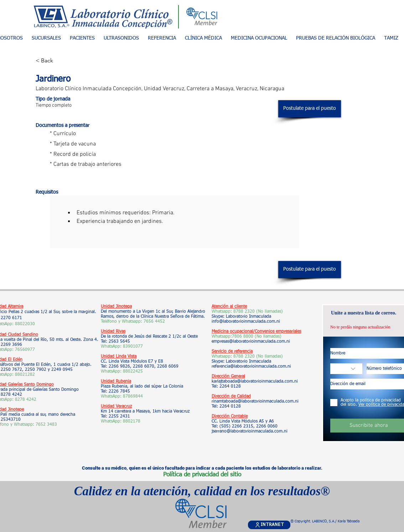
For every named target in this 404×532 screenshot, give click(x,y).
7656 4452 (154, 322)
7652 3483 (47, 425)
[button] (82, 38)
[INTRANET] (269, 525)
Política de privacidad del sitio (202, 475)
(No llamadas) (267, 337)
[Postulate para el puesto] (310, 109)
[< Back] (61, 61)
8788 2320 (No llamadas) (258, 312)
